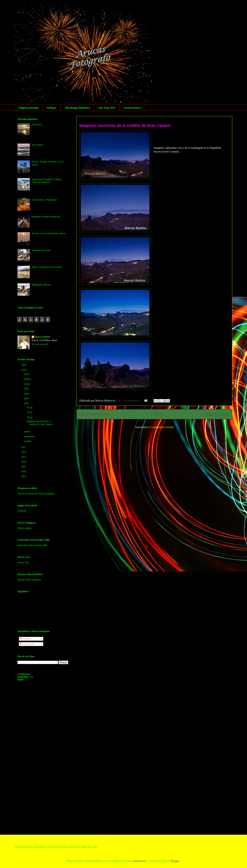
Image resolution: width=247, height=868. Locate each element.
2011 (24, 447)
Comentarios (27, 644)
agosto (27, 431)
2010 (24, 370)
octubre (28, 441)
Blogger (175, 861)
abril (27, 389)
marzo (27, 384)
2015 (24, 467)
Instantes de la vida (41, 250)
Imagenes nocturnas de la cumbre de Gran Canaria (125, 125)
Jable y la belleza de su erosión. (47, 267)
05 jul (30, 408)
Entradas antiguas (218, 414)
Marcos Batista (43, 337)
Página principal (29, 108)
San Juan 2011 (107, 108)
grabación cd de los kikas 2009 (32, 545)
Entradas (25, 639)
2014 (24, 462)
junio (27, 398)
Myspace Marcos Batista (29, 580)
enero (27, 374)
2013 (24, 457)
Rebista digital (24, 528)
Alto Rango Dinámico (77, 108)
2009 (24, 365)
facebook (22, 511)
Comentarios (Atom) (162, 427)
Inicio (158, 414)
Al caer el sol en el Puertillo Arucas (49, 233)
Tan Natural (37, 145)
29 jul (30, 417)
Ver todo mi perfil (40, 344)
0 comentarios (132, 401)
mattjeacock (139, 861)
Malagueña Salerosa (41, 285)
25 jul (30, 412)
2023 (24, 476)
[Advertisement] (31, 774)
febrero (28, 379)
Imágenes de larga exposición (46, 217)
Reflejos (52, 108)
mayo (27, 394)
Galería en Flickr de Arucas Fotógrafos (36, 494)
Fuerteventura (132, 108)
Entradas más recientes (94, 414)
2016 (24, 472)
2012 (24, 452)
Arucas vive (23, 562)
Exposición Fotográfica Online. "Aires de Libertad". (47, 181)
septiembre (30, 436)
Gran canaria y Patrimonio (44, 200)
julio (27, 403)
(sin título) (37, 124)
